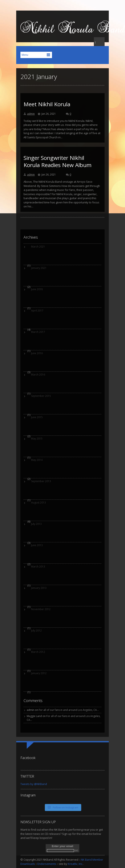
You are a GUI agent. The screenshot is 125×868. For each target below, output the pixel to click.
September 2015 (41, 396)
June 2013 (37, 545)
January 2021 (39, 268)
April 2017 (37, 311)
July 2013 (36, 524)
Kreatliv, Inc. (75, 864)
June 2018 (37, 289)
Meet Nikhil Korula (47, 104)
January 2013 (39, 588)
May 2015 (37, 439)
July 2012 (36, 631)
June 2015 (37, 417)
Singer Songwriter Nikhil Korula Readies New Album (58, 161)
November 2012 (41, 609)
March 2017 (38, 332)
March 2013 (38, 567)
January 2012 (39, 673)
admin (31, 114)
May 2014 (37, 460)
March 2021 (38, 247)
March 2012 (38, 652)
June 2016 (37, 353)
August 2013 (39, 503)
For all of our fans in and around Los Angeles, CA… (69, 710)
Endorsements (47, 864)
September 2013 (41, 481)
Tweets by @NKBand (34, 784)
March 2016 (38, 375)
